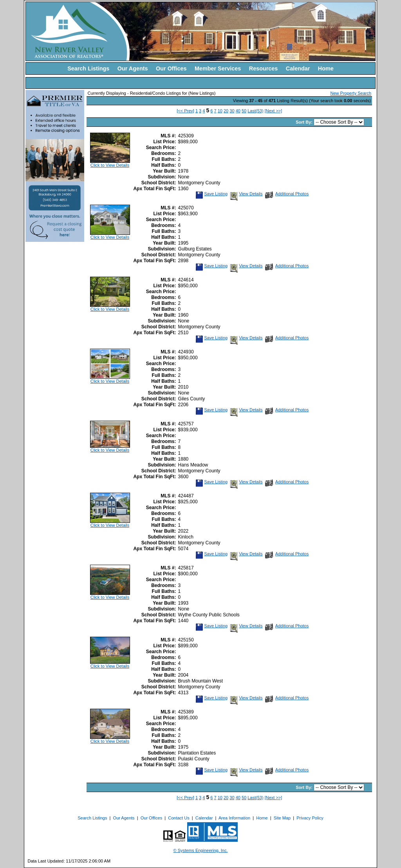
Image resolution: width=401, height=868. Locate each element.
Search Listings (88, 68)
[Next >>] (274, 111)
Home (326, 68)
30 (232, 111)
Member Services (218, 68)
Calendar (298, 68)
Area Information (234, 818)
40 (238, 111)
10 (220, 111)
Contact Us (179, 818)
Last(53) (255, 111)
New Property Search (351, 93)
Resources (264, 68)
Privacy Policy (310, 818)
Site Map (282, 818)
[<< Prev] (185, 111)
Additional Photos (287, 194)
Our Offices (171, 68)
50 (244, 111)
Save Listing (211, 194)
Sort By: (305, 122)
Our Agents (133, 68)
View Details (246, 194)
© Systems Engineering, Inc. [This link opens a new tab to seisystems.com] (201, 850)
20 (226, 111)
